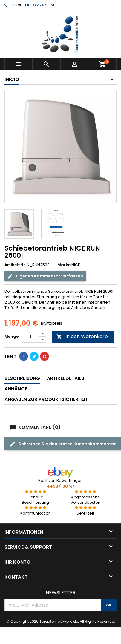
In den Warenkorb (82, 336)
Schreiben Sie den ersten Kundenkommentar (63, 444)
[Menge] (30, 337)
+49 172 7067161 (39, 5)
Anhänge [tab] (16, 389)
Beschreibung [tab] (22, 378)
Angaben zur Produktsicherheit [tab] (46, 399)
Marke (64, 265)
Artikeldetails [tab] (66, 378)
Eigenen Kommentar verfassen (45, 276)
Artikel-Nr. (15, 265)
